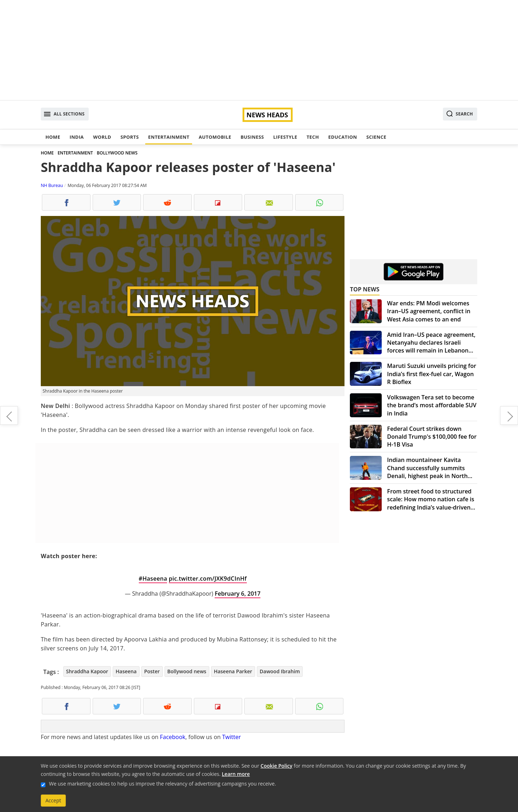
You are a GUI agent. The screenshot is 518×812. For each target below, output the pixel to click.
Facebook (173, 737)
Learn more (236, 774)
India (77, 137)
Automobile (215, 137)
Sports (130, 137)
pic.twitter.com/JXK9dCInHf (208, 579)
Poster (152, 671)
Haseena (126, 671)
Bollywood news (187, 671)
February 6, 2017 (238, 594)
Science (376, 137)
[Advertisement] (259, 50)
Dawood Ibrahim (280, 671)
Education (343, 137)
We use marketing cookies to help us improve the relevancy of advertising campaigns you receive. (162, 784)
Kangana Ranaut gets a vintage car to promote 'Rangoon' (509, 415)
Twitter (231, 737)
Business (252, 137)
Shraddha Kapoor (87, 671)
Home (53, 137)
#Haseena (153, 579)
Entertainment (169, 137)
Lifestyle (285, 137)
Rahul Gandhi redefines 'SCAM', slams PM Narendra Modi (9, 415)
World (102, 137)
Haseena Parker (233, 671)
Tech (313, 137)
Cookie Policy (276, 766)
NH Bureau (52, 185)
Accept (53, 800)
